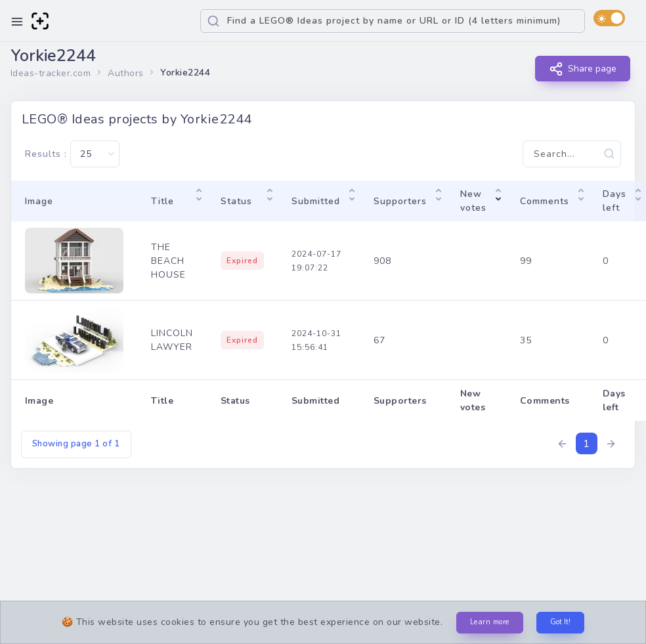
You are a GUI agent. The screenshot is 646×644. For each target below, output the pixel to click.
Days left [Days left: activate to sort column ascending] (614, 201)
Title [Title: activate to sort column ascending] (162, 201)
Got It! (560, 622)
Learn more (490, 622)
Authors (126, 73)
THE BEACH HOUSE (168, 261)
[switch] (609, 18)
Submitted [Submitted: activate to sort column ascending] (316, 201)
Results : (72, 154)
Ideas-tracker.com (51, 73)
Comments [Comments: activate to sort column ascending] (545, 201)
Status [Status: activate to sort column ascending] (236, 201)
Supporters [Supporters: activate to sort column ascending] (400, 201)
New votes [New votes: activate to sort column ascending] (473, 201)
